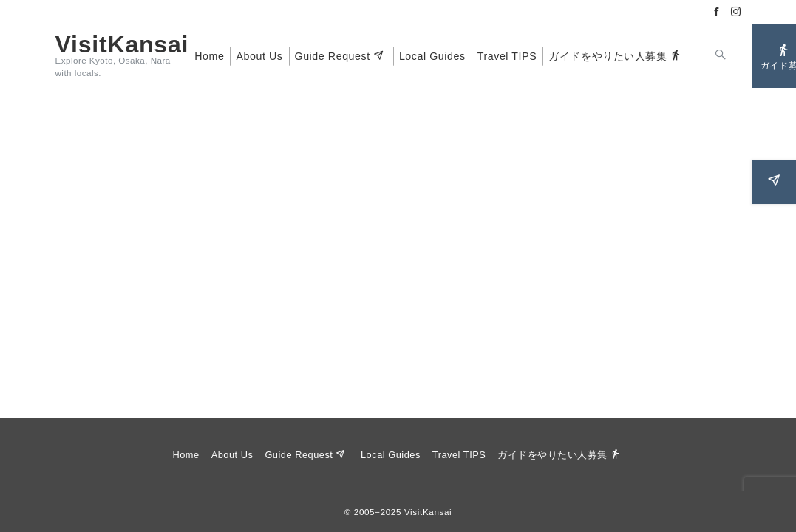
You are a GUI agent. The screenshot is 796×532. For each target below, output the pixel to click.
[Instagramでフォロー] (736, 12)
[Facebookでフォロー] (717, 12)
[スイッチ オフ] (721, 56)
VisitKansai (122, 44)
